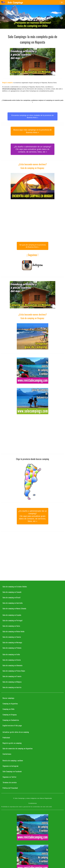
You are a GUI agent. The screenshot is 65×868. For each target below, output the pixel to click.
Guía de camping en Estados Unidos (15, 586)
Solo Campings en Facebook (12, 771)
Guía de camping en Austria (12, 687)
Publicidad (6, 737)
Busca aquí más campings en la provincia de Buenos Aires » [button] (32, 131)
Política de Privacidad (10, 788)
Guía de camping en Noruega (12, 642)
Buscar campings (8, 698)
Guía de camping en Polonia (12, 648)
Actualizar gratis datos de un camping (16, 732)
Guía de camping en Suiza (11, 626)
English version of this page (12, 725)
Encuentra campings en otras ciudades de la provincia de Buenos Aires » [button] (32, 116)
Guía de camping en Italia (11, 654)
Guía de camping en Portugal (13, 620)
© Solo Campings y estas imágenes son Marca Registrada (33, 798)
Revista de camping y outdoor (13, 760)
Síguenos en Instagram (10, 766)
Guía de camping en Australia (13, 603)
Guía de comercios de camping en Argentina (18, 748)
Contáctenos (7, 754)
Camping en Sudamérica (11, 720)
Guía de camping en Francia (12, 676)
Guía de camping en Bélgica (12, 682)
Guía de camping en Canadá (12, 592)
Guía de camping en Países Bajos (14, 671)
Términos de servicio (10, 782)
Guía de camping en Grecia (12, 660)
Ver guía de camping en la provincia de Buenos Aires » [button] (32, 246)
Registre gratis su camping (12, 743)
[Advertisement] (16, 220)
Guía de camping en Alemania (13, 665)
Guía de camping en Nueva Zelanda (14, 608)
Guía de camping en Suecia (12, 637)
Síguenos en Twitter (10, 777)
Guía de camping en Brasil (12, 597)
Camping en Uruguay (10, 714)
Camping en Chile (9, 709)
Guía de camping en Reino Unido (14, 631)
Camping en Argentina (10, 703)
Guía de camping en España (12, 615)
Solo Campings (15, 2)
